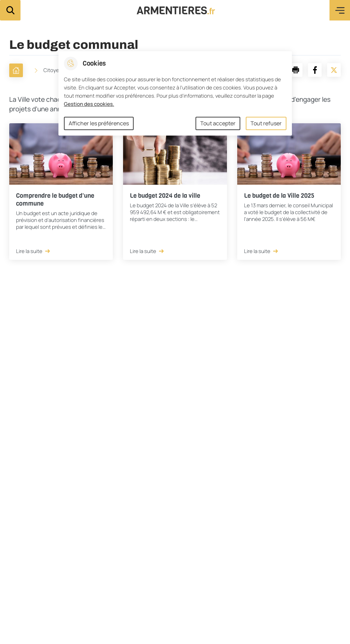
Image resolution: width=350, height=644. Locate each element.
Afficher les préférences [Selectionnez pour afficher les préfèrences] (99, 123)
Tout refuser (266, 123)
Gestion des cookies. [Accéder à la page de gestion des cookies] (89, 104)
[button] (296, 70)
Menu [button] (340, 10)
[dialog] (175, 93)
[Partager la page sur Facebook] (315, 70)
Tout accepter (218, 123)
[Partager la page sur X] (334, 70)
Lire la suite (33, 251)
